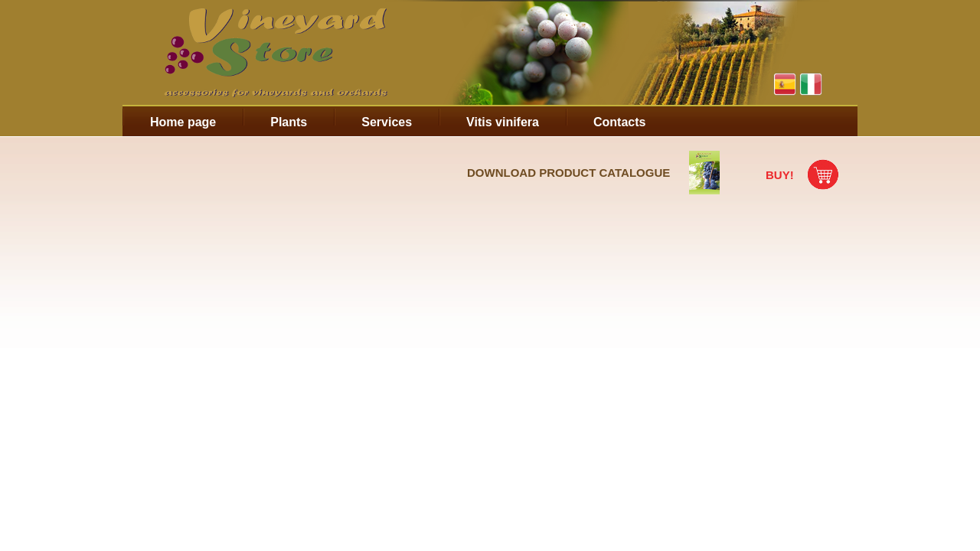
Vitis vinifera (503, 122)
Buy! (780, 175)
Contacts (619, 122)
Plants (289, 122)
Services (387, 122)
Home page (183, 122)
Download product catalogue (568, 173)
